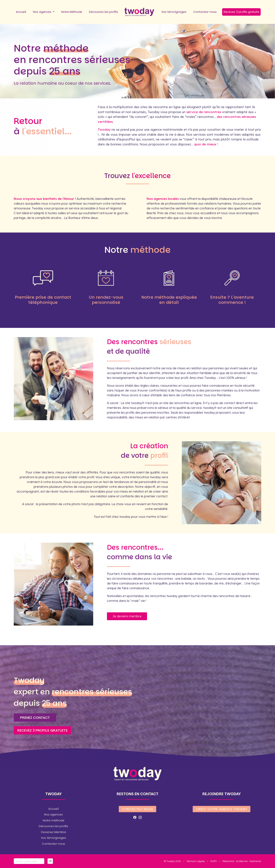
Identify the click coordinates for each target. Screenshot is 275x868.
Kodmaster (255, 861)
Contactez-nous (205, 12)
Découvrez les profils (104, 12)
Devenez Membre (54, 832)
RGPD (214, 861)
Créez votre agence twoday (222, 809)
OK (50, 861)
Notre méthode (54, 820)
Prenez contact (35, 718)
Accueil (21, 12)
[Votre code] (29, 861)
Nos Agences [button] (43, 12)
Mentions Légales (196, 861)
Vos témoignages (174, 12)
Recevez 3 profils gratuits (241, 12)
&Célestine (242, 861)
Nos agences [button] (53, 814)
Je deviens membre (127, 616)
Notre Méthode (72, 12)
